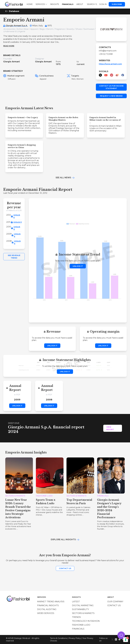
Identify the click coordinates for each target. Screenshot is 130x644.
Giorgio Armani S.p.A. (17, 26)
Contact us (65, 568)
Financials (68, 4)
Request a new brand (111, 96)
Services (41, 4)
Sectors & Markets (83, 613)
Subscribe (117, 4)
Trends (76, 617)
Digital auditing (47, 609)
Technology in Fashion (86, 621)
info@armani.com (108, 51)
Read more (9, 46)
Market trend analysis (51, 602)
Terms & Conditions (59, 638)
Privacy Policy (75, 638)
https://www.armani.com (110, 64)
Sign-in (103, 4)
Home (30, 4)
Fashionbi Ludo (81, 625)
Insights (55, 4)
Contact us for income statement (111, 87)
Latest (76, 602)
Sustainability (80, 609)
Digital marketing (83, 605)
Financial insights (48, 605)
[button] (121, 635)
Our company (115, 602)
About (80, 4)
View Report (110, 428)
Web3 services (46, 613)
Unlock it (17, 216)
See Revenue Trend (14, 257)
